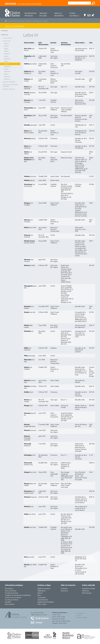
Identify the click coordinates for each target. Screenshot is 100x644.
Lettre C (6, 49)
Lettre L (6, 61)
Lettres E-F (7, 54)
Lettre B (6, 46)
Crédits (79, 615)
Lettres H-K (7, 59)
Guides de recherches (9, 89)
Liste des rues (37, 21)
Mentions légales (82, 617)
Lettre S (6, 74)
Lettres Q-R (7, 72)
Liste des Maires (7, 38)
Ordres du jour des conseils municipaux (10, 85)
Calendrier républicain (9, 82)
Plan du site (80, 613)
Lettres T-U (7, 77)
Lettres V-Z (7, 79)
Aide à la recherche (18, 21)
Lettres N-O (7, 66)
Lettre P (6, 69)
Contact (39, 622)
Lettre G (6, 56)
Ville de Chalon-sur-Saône (23, 4)
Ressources (29, 21)
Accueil (10, 21)
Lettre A (6, 43)
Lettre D (6, 51)
